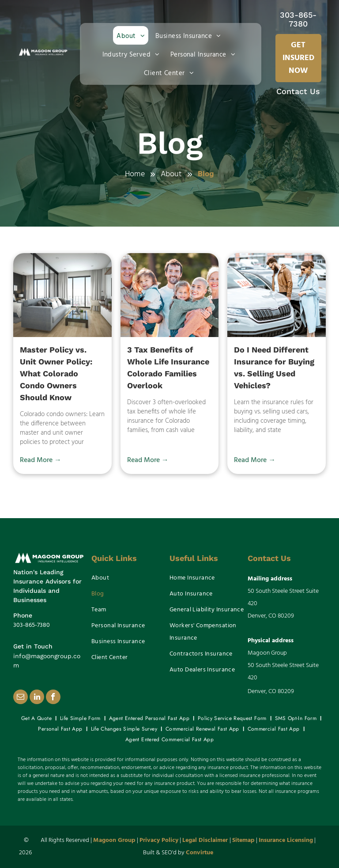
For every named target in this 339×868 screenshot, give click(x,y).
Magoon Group (114, 840)
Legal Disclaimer (205, 840)
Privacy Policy (159, 840)
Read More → (41, 460)
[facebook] (53, 698)
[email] (21, 698)
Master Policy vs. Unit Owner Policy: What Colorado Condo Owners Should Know (56, 373)
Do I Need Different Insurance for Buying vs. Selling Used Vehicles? (274, 368)
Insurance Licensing (286, 840)
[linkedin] (37, 698)
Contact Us (298, 91)
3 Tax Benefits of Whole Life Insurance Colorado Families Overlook (168, 368)
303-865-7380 (298, 19)
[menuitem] (132, 35)
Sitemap (243, 840)
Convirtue (200, 853)
